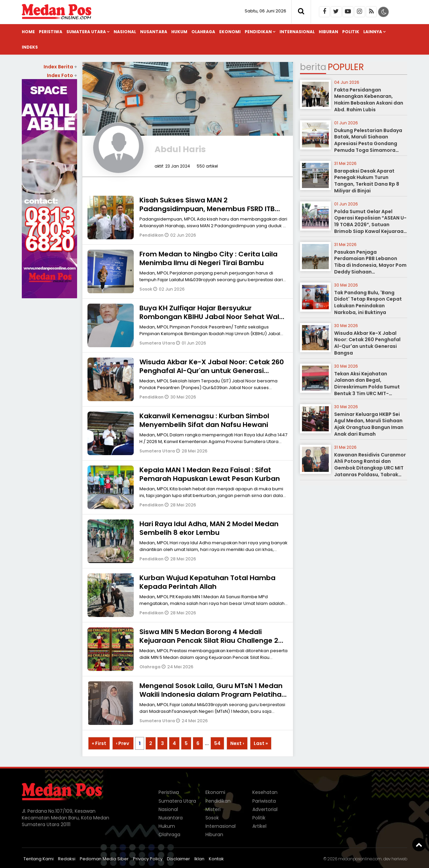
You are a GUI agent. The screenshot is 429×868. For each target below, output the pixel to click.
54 (217, 743)
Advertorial (265, 809)
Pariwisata (264, 801)
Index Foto (62, 75)
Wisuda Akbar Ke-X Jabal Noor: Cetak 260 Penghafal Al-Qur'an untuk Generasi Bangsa (212, 371)
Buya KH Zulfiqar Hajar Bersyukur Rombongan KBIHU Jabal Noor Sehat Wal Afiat (209, 317)
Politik (351, 32)
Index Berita (60, 67)
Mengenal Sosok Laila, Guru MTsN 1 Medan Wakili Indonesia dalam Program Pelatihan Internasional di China (213, 694)
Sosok (146, 289)
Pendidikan (258, 32)
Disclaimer (178, 859)
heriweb (399, 859)
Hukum (179, 32)
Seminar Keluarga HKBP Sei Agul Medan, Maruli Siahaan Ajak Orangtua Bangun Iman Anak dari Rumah (369, 424)
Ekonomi (230, 32)
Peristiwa (51, 32)
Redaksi (67, 859)
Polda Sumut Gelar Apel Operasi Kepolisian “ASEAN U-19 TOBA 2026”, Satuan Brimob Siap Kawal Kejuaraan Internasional (370, 225)
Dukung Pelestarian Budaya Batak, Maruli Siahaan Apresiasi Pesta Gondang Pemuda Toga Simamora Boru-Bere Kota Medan (368, 143)
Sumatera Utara (86, 32)
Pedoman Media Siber (104, 859)
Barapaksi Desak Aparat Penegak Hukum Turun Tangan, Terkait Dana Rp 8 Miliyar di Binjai (367, 181)
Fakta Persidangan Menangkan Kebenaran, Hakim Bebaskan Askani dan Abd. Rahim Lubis (369, 100)
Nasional (125, 32)
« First (99, 743)
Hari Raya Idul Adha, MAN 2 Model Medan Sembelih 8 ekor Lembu (209, 528)
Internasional (297, 32)
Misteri (213, 809)
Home (28, 32)
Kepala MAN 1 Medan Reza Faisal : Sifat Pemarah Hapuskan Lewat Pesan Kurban (210, 474)
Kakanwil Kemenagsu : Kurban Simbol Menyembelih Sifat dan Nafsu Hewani (204, 420)
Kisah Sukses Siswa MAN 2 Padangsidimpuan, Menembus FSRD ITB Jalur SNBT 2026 (207, 209)
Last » (261, 743)
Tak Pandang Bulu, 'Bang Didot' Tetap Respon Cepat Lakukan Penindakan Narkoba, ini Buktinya (368, 302)
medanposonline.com (360, 859)
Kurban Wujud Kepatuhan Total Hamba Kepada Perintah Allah (207, 582)
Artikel (259, 826)
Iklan (199, 859)
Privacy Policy (148, 859)
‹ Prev (123, 743)
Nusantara (154, 32)
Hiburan (328, 32)
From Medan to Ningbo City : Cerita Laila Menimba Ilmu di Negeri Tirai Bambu (208, 258)
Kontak (216, 859)
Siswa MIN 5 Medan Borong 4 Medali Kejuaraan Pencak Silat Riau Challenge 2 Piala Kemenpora (209, 640)
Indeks (30, 47)
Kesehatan (265, 792)
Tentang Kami (39, 859)
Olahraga (203, 32)
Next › (237, 743)
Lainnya (373, 32)
